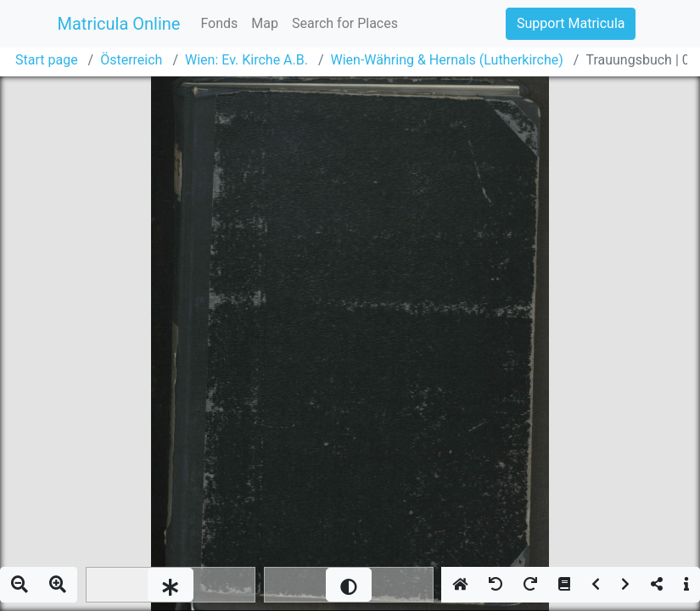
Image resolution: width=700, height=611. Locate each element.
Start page (47, 60)
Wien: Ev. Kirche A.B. (246, 60)
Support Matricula (571, 23)
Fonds (219, 23)
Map (265, 23)
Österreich (131, 60)
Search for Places (345, 23)
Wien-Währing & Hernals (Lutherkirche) (447, 60)
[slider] (171, 585)
